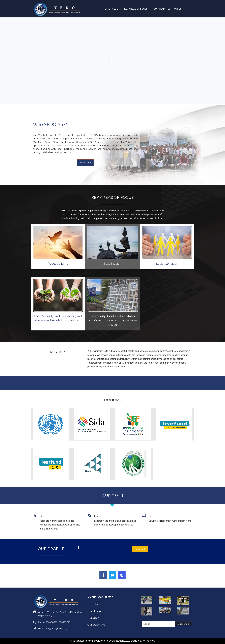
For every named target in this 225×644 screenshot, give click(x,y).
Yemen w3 (149, 641)
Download (140, 549)
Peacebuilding (111, 264)
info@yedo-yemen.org (56, 629)
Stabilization (113, 219)
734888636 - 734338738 (58, 622)
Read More (85, 163)
